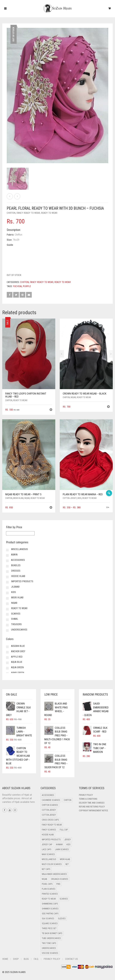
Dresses (16, 571)
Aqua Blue (17, 662)
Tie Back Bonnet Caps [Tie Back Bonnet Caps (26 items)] (52, 933)
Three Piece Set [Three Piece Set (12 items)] (49, 928)
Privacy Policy (86, 795)
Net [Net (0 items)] (67, 864)
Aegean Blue (18, 646)
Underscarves (19, 630)
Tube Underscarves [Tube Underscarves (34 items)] (51, 938)
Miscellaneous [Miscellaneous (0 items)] (49, 859)
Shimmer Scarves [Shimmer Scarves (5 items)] (50, 909)
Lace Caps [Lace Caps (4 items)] (47, 849)
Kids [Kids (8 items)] (69, 845)
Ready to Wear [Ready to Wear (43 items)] (49, 899)
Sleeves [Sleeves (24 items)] (62, 919)
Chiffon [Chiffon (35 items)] (68, 800)
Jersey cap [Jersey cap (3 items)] (47, 845)
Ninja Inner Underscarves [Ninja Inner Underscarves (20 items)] (54, 874)
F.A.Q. (36, 959)
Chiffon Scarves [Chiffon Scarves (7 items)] (50, 805)
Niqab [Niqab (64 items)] (44, 879)
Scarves (16, 614)
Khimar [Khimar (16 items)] (59, 845)
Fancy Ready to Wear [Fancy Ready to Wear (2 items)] (52, 825)
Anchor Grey (18, 651)
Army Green (18, 673)
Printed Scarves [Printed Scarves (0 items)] (50, 894)
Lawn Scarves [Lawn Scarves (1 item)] (62, 849)
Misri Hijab (18, 498)
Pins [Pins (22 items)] (58, 884)
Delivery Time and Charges (92, 803)
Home (5, 959)
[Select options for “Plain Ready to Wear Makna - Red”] (108, 508)
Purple (27, 286)
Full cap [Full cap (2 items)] (64, 830)
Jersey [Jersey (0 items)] (68, 840)
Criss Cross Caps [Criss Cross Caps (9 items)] (50, 820)
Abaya (14, 555)
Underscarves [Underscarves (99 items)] (49, 948)
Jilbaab (15, 587)
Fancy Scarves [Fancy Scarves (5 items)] (49, 830)
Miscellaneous (19, 549)
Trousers (16, 624)
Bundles (16, 565)
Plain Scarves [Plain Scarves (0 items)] (49, 889)
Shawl (15, 619)
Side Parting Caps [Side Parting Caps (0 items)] (50, 914)
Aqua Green (17, 667)
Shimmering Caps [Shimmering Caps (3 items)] (50, 904)
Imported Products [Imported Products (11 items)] (51, 840)
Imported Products (22, 581)
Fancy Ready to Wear (28, 213)
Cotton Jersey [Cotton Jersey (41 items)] (49, 810)
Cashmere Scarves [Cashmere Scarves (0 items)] (51, 800)
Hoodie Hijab (18, 576)
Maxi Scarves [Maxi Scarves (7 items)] (48, 854)
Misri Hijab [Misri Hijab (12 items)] (65, 859)
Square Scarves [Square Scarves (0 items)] (50, 923)
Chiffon (11, 213)
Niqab (73, 397)
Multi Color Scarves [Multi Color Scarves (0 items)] (52, 864)
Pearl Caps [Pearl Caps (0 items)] (47, 884)
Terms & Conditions (88, 799)
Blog (26, 959)
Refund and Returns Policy (92, 807)
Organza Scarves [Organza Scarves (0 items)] (60, 879)
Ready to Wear (49, 213)
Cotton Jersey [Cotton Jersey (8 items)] (49, 815)
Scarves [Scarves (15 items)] (64, 899)
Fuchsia (17, 286)
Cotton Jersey (70, 498)
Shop (16, 959)
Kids (80, 498)
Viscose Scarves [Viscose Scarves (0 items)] (50, 953)
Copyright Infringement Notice (94, 811)
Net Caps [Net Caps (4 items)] (46, 869)
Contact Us (72, 959)
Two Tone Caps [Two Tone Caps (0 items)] (49, 943)
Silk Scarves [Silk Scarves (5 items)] (48, 919)
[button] (51, 410)
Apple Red (17, 657)
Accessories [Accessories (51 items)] (48, 795)
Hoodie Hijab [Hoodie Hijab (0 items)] (48, 835)
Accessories (18, 560)
